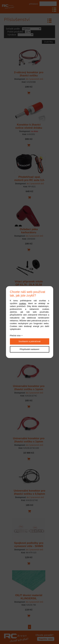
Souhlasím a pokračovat (29, 341)
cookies (22, 303)
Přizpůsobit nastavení (29, 349)
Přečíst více (15, 336)
